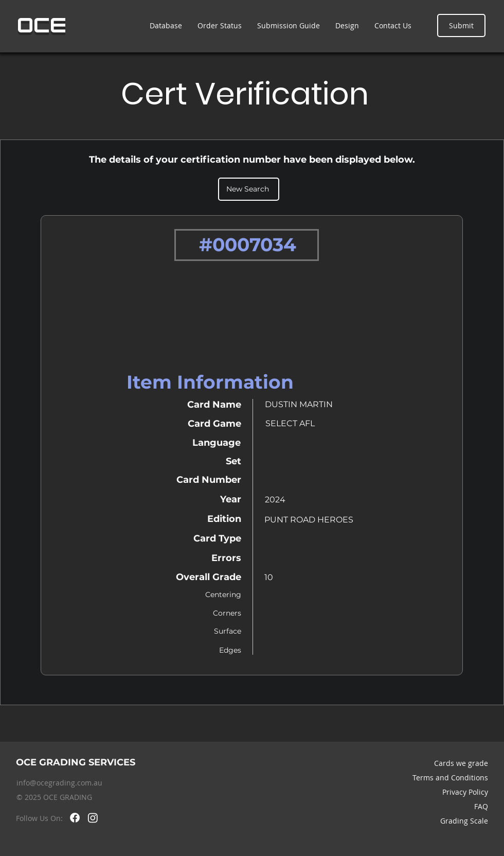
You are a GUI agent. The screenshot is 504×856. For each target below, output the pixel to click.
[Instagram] (93, 818)
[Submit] (461, 25)
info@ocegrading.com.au (59, 783)
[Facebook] (75, 818)
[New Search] (249, 189)
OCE (42, 25)
